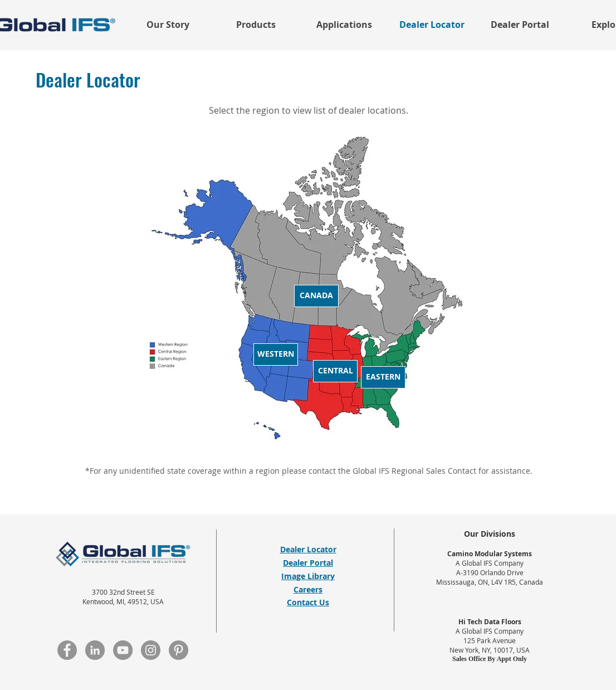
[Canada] (316, 296)
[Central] (335, 371)
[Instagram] (151, 650)
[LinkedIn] (95, 650)
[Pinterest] (179, 650)
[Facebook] (67, 650)
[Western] (276, 354)
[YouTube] (123, 650)
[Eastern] (383, 377)
